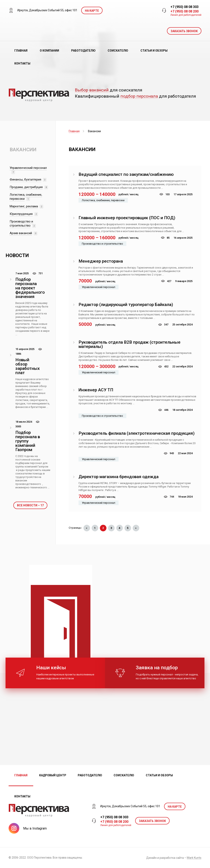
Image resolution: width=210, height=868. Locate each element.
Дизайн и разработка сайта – (174, 858)
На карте (92, 11)
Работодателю (83, 51)
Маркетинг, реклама (24, 206)
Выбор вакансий (92, 90)
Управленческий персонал (28, 168)
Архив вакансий (21, 233)
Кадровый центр (53, 775)
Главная (21, 51)
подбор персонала (139, 96)
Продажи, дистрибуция (26, 187)
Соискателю (118, 51)
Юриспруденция (21, 214)
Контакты (22, 63)
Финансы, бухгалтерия (25, 179)
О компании (49, 51)
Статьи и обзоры (154, 51)
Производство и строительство (21, 223)
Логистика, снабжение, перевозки (26, 197)
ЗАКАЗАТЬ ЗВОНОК (184, 31)
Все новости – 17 (30, 505)
